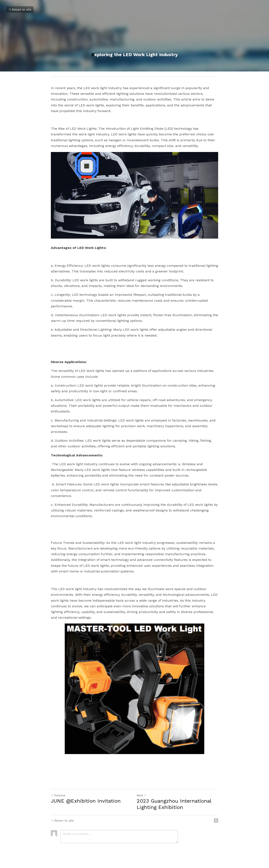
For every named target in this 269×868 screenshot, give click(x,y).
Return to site (20, 9)
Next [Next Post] (141, 795)
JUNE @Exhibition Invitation (86, 801)
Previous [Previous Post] (58, 795)
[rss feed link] (216, 820)
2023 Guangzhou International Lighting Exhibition (174, 804)
